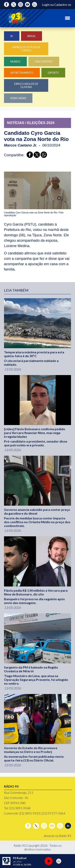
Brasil (31, 36)
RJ (12, 36)
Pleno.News (18, 98)
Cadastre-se (63, 4)
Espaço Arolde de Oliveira (26, 85)
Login (46, 4)
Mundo (15, 62)
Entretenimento (22, 73)
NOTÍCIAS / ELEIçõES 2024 (31, 123)
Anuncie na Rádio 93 (57, 836)
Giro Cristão (44, 62)
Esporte (53, 73)
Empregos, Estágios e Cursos (26, 49)
